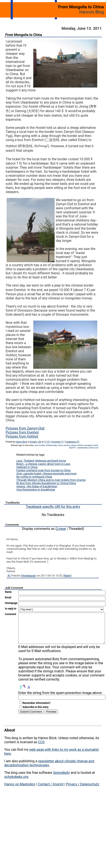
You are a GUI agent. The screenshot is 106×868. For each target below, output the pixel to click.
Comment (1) (57, 442)
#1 (9, 576)
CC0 (41, 748)
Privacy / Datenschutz (83, 791)
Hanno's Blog (92, 12)
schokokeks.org (16, 783)
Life (39, 442)
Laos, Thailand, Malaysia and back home (41, 461)
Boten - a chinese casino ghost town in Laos (43, 464)
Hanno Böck (21, 442)
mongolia (88, 445)
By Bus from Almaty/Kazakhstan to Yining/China (46, 483)
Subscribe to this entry (36, 713)
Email (8, 597)
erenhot (67, 445)
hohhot (80, 445)
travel (95, 445)
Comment (11, 614)
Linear (61, 529)
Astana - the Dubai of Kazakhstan (37, 486)
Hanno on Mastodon (20, 791)
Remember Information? (37, 709)
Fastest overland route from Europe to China (43, 470)
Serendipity (61, 779)
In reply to (11, 609)
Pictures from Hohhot (22, 436)
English (33, 442)
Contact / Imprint (51, 791)
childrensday (51, 445)
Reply (67, 576)
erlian (73, 445)
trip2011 (73, 448)
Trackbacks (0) (72, 442)
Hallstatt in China (27, 467)
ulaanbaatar (82, 448)
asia (36, 445)
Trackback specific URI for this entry (53, 507)
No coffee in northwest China (34, 477)
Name (8, 592)
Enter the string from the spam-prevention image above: (60, 699)
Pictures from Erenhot (22, 432)
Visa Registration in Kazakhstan (36, 490)
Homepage (29, 576)
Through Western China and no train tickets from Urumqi (51, 480)
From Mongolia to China (24, 35)
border (42, 445)
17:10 (47, 442)
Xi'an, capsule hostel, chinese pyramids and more (46, 473)
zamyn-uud (93, 448)
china (60, 445)
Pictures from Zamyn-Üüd (25, 428)
